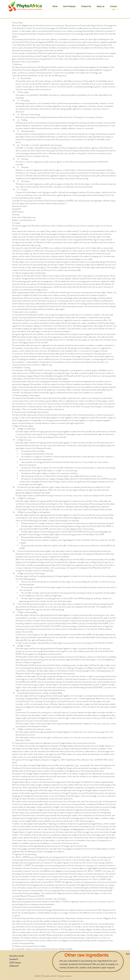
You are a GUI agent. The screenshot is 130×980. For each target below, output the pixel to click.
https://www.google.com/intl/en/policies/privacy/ (31, 849)
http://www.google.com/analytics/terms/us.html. (76, 849)
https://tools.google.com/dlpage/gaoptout (70, 829)
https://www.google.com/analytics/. (51, 851)
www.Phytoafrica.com (28, 220)
